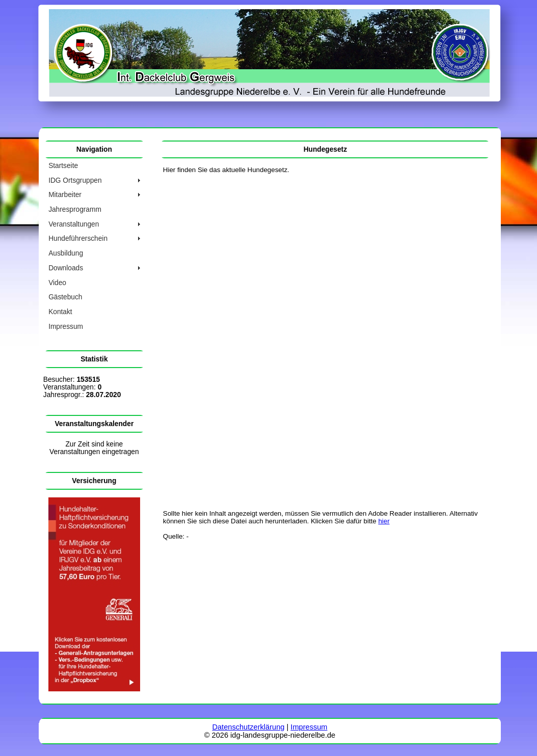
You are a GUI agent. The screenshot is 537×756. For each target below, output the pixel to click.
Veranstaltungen (74, 224)
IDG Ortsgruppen (75, 180)
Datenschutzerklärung (248, 727)
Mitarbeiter (65, 195)
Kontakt (60, 312)
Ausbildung (66, 253)
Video (57, 283)
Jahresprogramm (75, 209)
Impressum (66, 327)
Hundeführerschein (78, 239)
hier (384, 521)
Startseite (63, 166)
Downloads (66, 268)
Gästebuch (65, 297)
